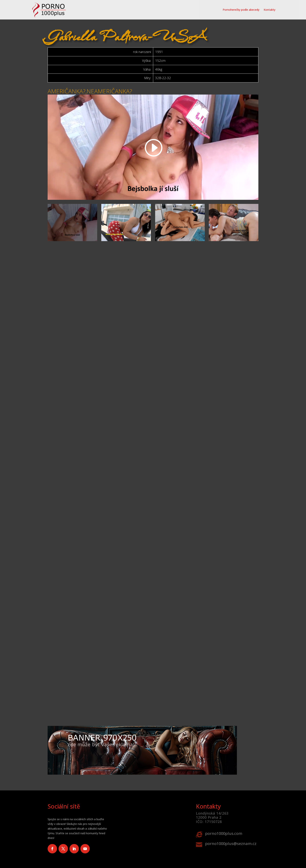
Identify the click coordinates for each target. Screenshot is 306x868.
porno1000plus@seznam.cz (231, 844)
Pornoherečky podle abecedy (241, 10)
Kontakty (270, 10)
